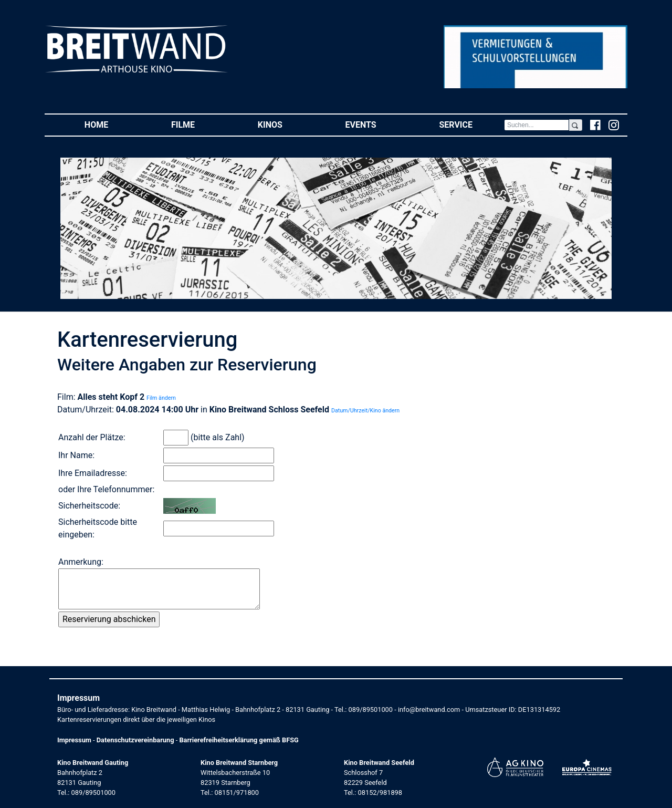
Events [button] (377, 124)
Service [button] (471, 124)
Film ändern (161, 398)
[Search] (537, 125)
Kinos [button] (286, 124)
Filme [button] (199, 124)
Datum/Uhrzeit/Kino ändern (365, 411)
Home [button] (112, 124)
